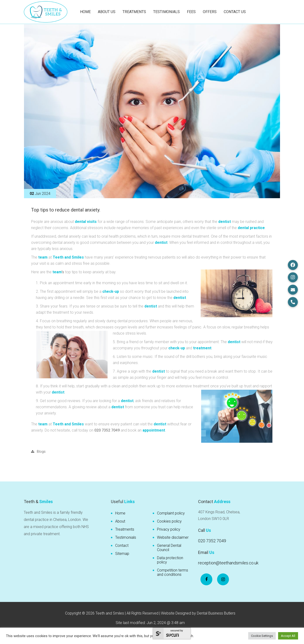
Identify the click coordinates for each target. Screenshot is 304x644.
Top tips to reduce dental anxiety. (66, 210)
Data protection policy (170, 560)
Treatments (134, 12)
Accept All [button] (288, 636)
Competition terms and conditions (173, 572)
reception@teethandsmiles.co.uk (228, 563)
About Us (107, 12)
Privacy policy (169, 529)
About (120, 521)
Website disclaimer (173, 537)
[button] (293, 265)
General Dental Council (169, 548)
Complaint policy (171, 513)
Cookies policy (169, 521)
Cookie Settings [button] (262, 636)
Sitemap (122, 554)
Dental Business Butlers (216, 613)
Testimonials (166, 12)
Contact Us (235, 12)
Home (85, 12)
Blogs (41, 452)
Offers (210, 12)
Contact (122, 545)
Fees (191, 12)
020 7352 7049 (212, 541)
